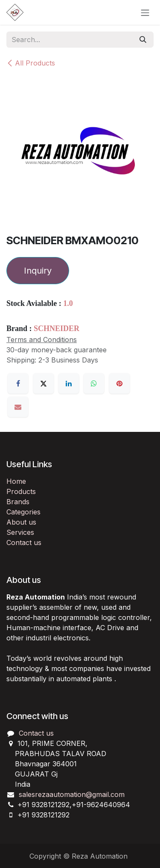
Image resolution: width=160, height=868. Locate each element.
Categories (23, 512)
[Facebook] (18, 383)
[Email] (18, 407)
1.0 (68, 303)
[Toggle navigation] (145, 12)
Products (21, 491)
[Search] (143, 40)
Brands (18, 502)
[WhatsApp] (94, 383)
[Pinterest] (119, 383)
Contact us (24, 542)
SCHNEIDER (57, 328)
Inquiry (38, 271)
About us (21, 522)
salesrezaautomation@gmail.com (72, 794)
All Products (31, 63)
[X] (44, 383)
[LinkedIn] (69, 383)
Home (16, 481)
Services (20, 532)
